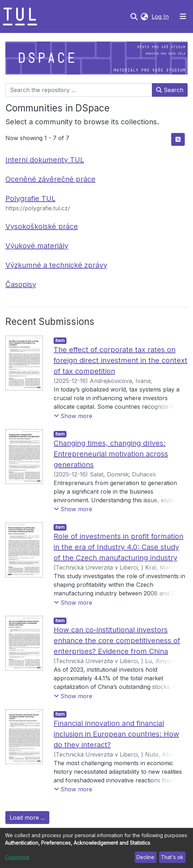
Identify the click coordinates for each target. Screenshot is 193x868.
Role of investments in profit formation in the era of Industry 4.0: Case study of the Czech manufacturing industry (118, 547)
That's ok (172, 857)
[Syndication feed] (178, 139)
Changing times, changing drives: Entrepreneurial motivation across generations (111, 454)
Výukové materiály (37, 246)
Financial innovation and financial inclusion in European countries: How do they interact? (116, 734)
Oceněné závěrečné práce (50, 179)
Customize (17, 857)
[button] (144, 16)
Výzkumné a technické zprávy (56, 265)
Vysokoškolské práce (42, 226)
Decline (145, 857)
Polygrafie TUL (30, 198)
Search (170, 90)
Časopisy (21, 284)
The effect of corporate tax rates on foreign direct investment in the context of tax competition (120, 360)
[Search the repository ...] (79, 90)
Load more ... (27, 817)
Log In (161, 16)
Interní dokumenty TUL (45, 160)
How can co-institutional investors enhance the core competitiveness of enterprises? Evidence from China (117, 641)
